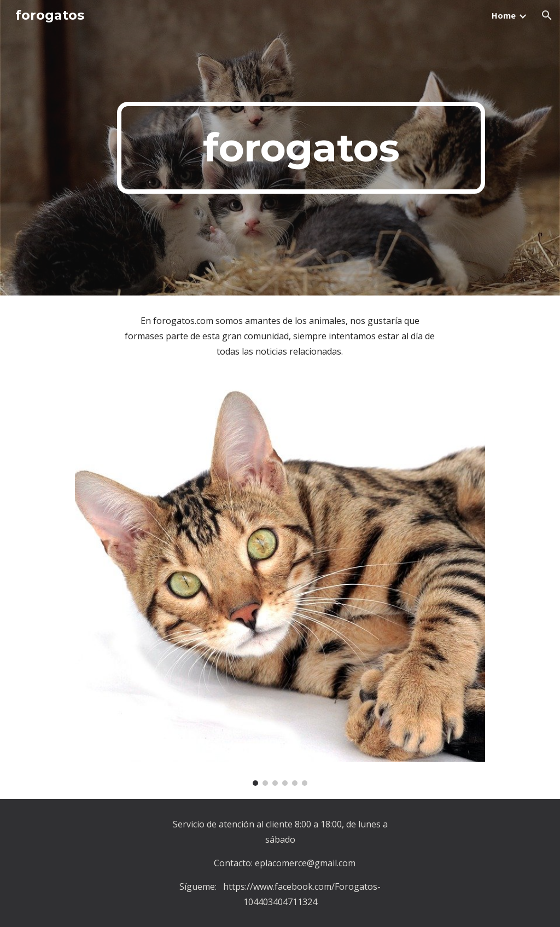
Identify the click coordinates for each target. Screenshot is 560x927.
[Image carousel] (280, 588)
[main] (301, 148)
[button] (547, 15)
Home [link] (504, 15)
